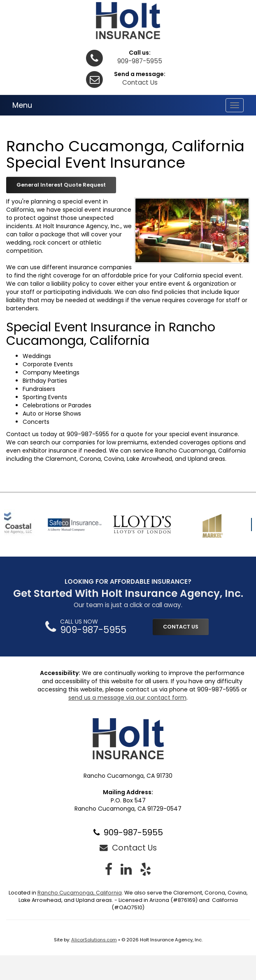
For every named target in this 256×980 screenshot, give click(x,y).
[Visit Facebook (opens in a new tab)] (109, 869)
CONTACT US (181, 627)
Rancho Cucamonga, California (80, 893)
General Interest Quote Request (61, 185)
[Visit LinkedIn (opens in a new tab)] (126, 869)
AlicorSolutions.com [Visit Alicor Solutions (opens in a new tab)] (94, 940)
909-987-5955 (140, 61)
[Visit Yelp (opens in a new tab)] (145, 869)
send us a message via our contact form (127, 698)
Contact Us (140, 82)
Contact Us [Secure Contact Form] (128, 848)
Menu (22, 105)
